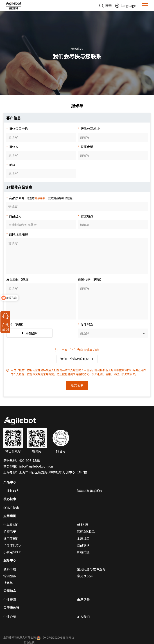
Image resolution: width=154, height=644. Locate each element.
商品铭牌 (40, 198)
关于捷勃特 (11, 608)
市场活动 (83, 600)
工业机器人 (11, 491)
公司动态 (10, 591)
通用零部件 (11, 538)
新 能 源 (82, 525)
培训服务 (10, 576)
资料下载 (10, 569)
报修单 (8, 583)
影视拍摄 (83, 552)
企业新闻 (10, 600)
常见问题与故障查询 (91, 569)
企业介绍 (10, 617)
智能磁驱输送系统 (90, 491)
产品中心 (10, 482)
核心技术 (10, 499)
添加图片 (30, 333)
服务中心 (10, 560)
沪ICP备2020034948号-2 (59, 637)
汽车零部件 (11, 525)
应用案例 (10, 516)
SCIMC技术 (11, 508)
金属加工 (83, 538)
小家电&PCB (12, 552)
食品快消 (83, 545)
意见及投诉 (85, 576)
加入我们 (83, 617)
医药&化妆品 (86, 531)
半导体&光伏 (12, 545)
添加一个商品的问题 (77, 359)
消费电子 (10, 531)
